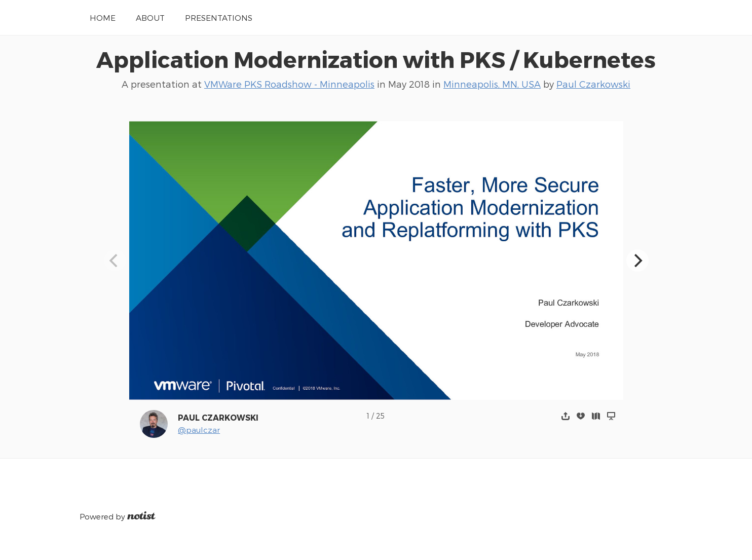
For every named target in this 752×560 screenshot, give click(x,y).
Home (103, 17)
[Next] (637, 260)
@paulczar (199, 430)
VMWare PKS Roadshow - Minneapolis (289, 84)
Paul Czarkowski (593, 84)
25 (380, 416)
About (150, 17)
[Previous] (115, 260)
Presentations (219, 17)
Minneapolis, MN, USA (492, 84)
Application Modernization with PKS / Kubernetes (376, 59)
